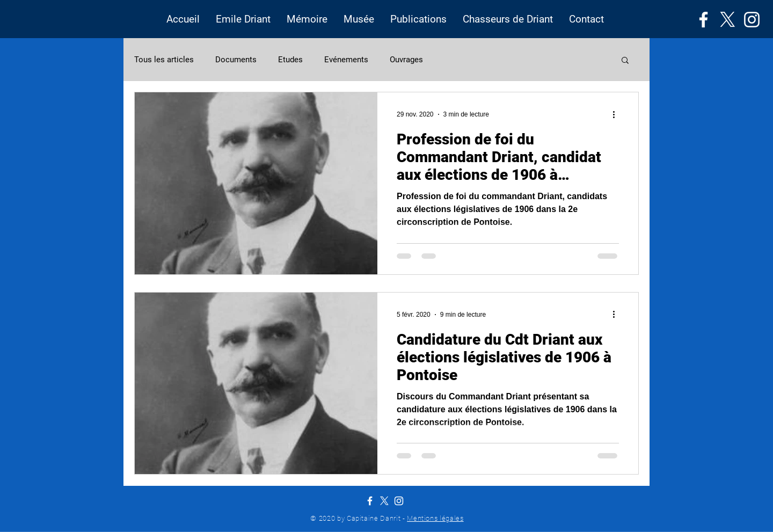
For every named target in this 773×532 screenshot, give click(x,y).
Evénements (346, 60)
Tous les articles (164, 60)
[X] (728, 20)
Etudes (290, 60)
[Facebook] (703, 20)
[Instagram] (752, 20)
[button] (243, 19)
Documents (236, 60)
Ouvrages (406, 60)
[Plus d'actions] (617, 114)
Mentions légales (435, 518)
